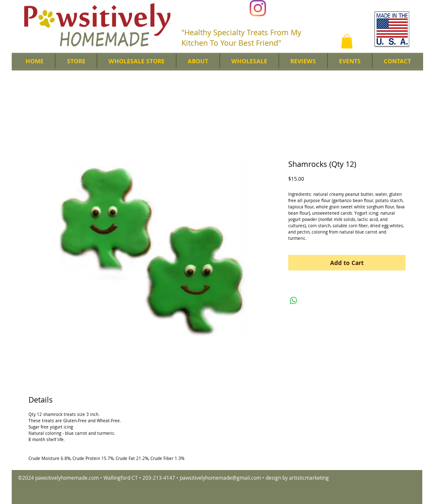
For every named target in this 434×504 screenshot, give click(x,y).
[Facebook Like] (327, 9)
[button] (347, 41)
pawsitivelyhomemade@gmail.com (220, 478)
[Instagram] (258, 8)
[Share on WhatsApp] (294, 301)
